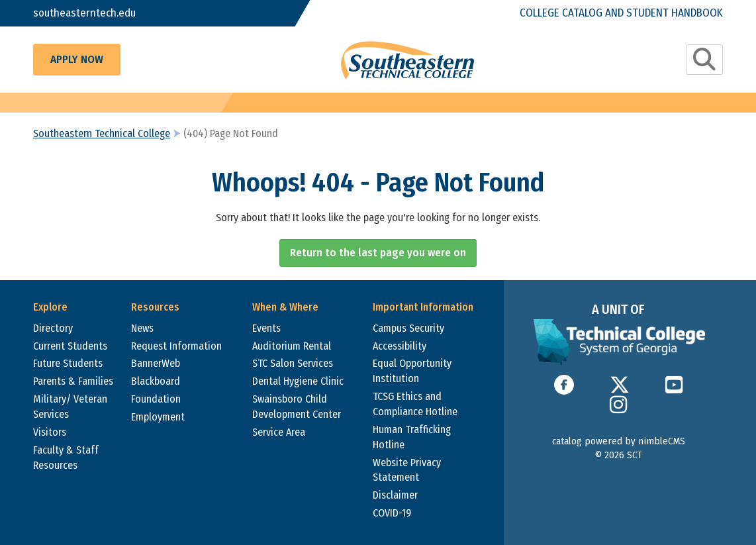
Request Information (176, 346)
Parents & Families (73, 381)
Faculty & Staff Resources (66, 458)
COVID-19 (392, 513)
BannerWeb (156, 363)
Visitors (50, 432)
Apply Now (77, 59)
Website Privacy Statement (407, 470)
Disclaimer (395, 495)
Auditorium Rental (292, 346)
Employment (158, 417)
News (142, 328)
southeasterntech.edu (84, 13)
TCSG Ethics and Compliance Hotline (415, 404)
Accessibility (400, 346)
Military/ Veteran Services (70, 407)
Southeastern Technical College (102, 133)
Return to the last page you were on (378, 253)
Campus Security (408, 328)
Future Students (68, 363)
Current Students (70, 346)
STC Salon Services (293, 363)
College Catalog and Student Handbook (621, 13)
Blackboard (156, 381)
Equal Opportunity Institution (412, 371)
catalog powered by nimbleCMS (619, 441)
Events (266, 328)
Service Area (279, 432)
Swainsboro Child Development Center (297, 407)
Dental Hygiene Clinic (298, 381)
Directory (53, 328)
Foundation (156, 399)
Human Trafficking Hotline (412, 437)
